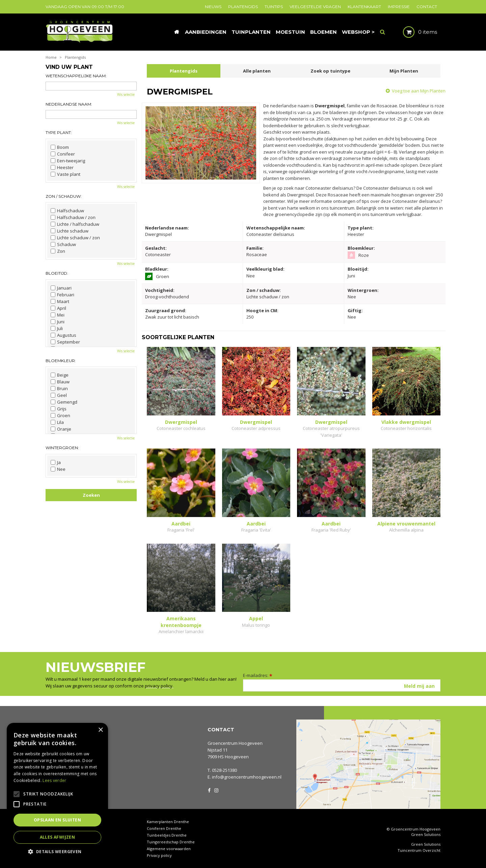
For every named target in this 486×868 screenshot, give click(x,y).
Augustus (63, 335)
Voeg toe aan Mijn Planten (419, 91)
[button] (57, 851)
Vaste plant (65, 174)
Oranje (61, 429)
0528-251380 (224, 770)
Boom (60, 147)
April (58, 308)
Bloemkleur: (61, 361)
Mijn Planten (404, 71)
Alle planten (257, 71)
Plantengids (184, 71)
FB (209, 790)
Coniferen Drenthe (164, 828)
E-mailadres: (258, 675)
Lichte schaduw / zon (75, 238)
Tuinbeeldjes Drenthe (167, 835)
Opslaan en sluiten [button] (57, 820)
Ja (56, 462)
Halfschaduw (67, 211)
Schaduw (63, 244)
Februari (62, 295)
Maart (60, 301)
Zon (58, 251)
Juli (57, 328)
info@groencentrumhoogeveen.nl (247, 777)
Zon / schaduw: (64, 196)
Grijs (59, 409)
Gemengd (64, 402)
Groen (60, 415)
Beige (60, 375)
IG (216, 790)
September (65, 342)
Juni (58, 322)
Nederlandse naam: (69, 104)
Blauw (60, 382)
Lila (57, 422)
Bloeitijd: (57, 273)
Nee (58, 469)
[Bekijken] (414, 32)
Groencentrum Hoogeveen (235, 743)
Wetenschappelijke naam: (76, 76)
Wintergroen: (62, 448)
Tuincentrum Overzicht (419, 850)
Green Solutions (426, 834)
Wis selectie (126, 94)
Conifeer (63, 154)
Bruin (59, 388)
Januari (61, 288)
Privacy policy (159, 855)
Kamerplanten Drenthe (168, 822)
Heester (62, 167)
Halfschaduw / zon (73, 217)
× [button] (100, 730)
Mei (58, 315)
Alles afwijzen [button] (58, 837)
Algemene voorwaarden (169, 849)
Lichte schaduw (70, 231)
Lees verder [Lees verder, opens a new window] (54, 780)
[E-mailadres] (342, 685)
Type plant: (59, 132)
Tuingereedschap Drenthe (171, 842)
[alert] (57, 792)
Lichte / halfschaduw (75, 224)
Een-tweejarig (68, 161)
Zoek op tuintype (330, 71)
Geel (59, 395)
